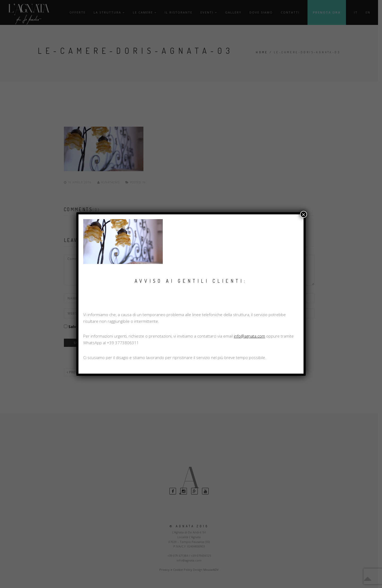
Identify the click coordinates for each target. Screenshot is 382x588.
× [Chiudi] (304, 214)
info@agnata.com (249, 336)
